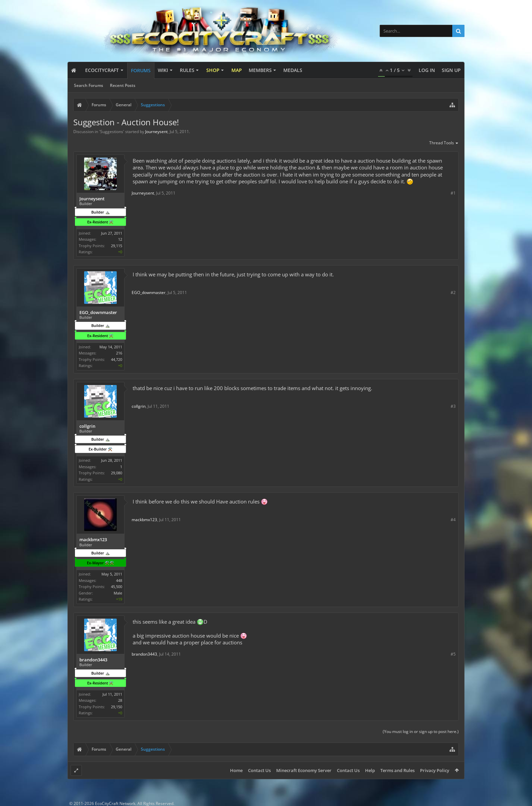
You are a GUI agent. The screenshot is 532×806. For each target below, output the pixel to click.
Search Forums (89, 85)
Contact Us (259, 770)
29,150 (117, 707)
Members (260, 70)
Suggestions (112, 132)
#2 (453, 292)
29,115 (117, 246)
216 (119, 353)
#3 (453, 406)
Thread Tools (444, 143)
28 (120, 700)
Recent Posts (123, 85)
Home (236, 770)
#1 (453, 193)
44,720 (117, 359)
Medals (293, 70)
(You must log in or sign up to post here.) (421, 731)
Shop (213, 70)
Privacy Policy (435, 770)
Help (370, 770)
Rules (187, 70)
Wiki (163, 70)
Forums (141, 70)
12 (120, 239)
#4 (453, 520)
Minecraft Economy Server (304, 770)
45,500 (117, 587)
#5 (453, 654)
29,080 (117, 473)
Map (237, 70)
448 (119, 580)
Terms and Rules (397, 770)
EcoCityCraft (102, 70)
